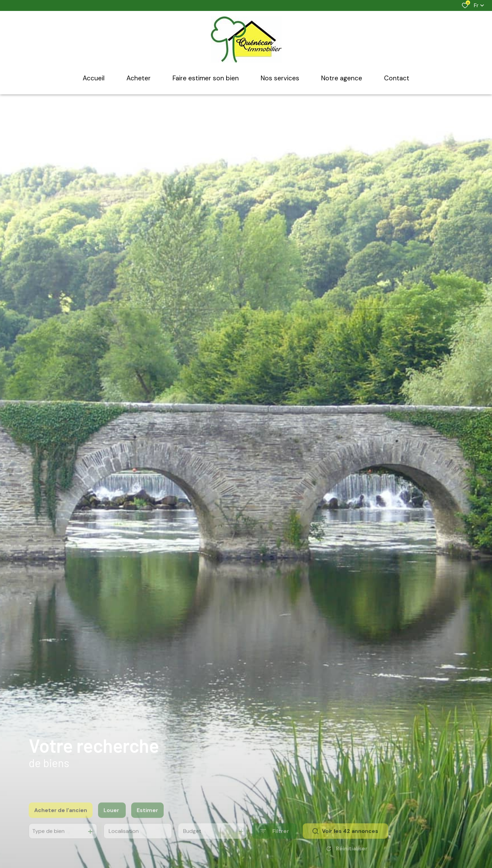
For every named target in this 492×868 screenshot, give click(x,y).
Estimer (147, 821)
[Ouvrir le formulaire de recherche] (275, 842)
